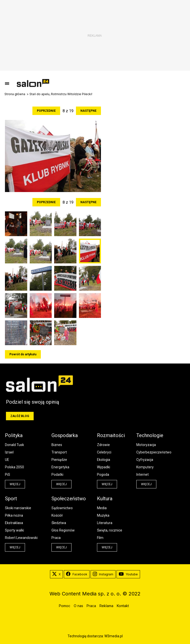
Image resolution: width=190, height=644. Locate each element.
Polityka (14, 435)
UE (7, 460)
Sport (11, 499)
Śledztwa (59, 523)
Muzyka (103, 515)
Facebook (77, 574)
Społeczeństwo (69, 499)
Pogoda (103, 475)
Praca (56, 538)
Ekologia (104, 460)
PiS (8, 475)
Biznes (57, 445)
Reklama (106, 606)
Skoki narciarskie (18, 508)
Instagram (103, 574)
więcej (15, 484)
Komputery (145, 467)
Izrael (9, 452)
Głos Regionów (63, 530)
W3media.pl (114, 636)
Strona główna (15, 94)
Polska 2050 (14, 467)
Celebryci (104, 452)
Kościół (57, 515)
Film (100, 538)
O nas (78, 606)
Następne (88, 111)
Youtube (128, 574)
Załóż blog (20, 416)
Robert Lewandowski (21, 538)
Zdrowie (103, 445)
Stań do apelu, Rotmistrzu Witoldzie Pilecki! (61, 94)
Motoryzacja (146, 445)
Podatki (57, 475)
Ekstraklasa (14, 523)
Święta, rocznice (110, 530)
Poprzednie (46, 111)
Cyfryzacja (145, 460)
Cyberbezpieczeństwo (154, 452)
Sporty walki (14, 530)
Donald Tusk (14, 445)
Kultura (105, 499)
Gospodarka (65, 435)
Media (102, 508)
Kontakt (123, 606)
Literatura (105, 523)
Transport (59, 452)
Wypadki (104, 467)
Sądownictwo (62, 508)
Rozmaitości (111, 435)
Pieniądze (59, 460)
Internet (142, 475)
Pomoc (65, 606)
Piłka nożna (14, 515)
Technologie (150, 435)
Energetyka (60, 467)
